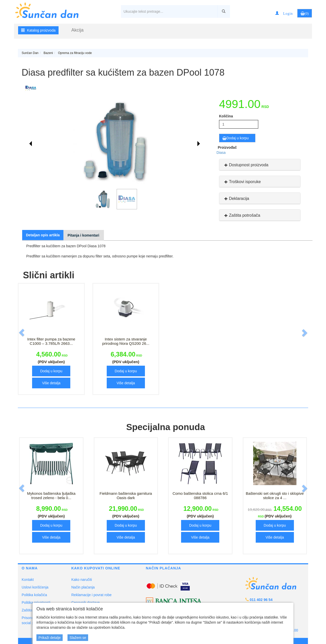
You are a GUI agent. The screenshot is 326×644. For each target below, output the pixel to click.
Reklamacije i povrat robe (91, 595)
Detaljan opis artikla (43, 235)
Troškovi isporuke (242, 182)
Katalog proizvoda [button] (38, 30)
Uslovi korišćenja (35, 587)
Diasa (221, 153)
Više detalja (51, 383)
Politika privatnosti (36, 602)
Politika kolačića (34, 595)
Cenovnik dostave (85, 602)
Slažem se (78, 638)
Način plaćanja (83, 587)
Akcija (77, 30)
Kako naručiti (82, 580)
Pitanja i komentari (83, 235)
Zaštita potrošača (242, 215)
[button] (284, 13)
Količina (226, 116)
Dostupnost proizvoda (246, 165)
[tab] (260, 165)
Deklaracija (236, 198)
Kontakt (28, 580)
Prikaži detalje (50, 638)
